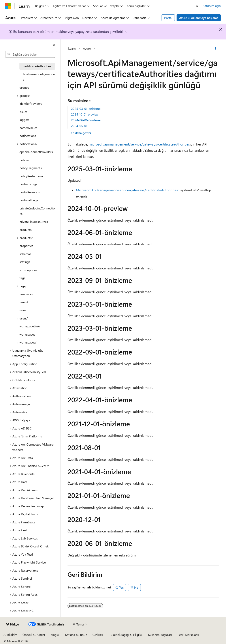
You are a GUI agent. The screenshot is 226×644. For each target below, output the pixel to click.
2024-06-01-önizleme (86, 120)
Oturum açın (212, 6)
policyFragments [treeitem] (31, 168)
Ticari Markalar (187, 635)
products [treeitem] (25, 230)
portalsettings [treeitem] (29, 200)
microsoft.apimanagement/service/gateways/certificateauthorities (139, 144)
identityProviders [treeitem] (31, 104)
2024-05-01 (79, 126)
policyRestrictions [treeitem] (31, 176)
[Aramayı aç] (197, 6)
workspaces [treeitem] (27, 334)
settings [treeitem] (25, 262)
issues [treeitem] (23, 112)
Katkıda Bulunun (76, 635)
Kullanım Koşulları (160, 635)
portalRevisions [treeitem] (30, 192)
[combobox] (30, 54)
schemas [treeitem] (25, 254)
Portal (168, 18)
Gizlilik (97, 635)
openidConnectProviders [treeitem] (36, 152)
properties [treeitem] (26, 246)
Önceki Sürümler (34, 635)
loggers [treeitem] (24, 120)
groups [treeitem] (24, 87)
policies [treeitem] (24, 160)
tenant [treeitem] (24, 302)
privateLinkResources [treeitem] (34, 222)
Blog (54, 635)
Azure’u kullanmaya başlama (199, 18)
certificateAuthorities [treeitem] (37, 66)
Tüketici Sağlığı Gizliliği (124, 635)
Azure (87, 48)
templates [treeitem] (26, 294)
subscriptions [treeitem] (28, 270)
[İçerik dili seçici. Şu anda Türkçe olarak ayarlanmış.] (12, 624)
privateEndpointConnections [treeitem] (37, 211)
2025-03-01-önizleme (86, 109)
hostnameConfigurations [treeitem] (39, 77)
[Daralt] (54, 45)
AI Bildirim (10, 635)
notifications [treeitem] (28, 136)
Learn (72, 48)
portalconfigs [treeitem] (28, 184)
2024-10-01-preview (85, 114)
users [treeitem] (23, 310)
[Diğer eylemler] (215, 49)
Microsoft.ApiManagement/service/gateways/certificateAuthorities (127, 190)
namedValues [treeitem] (28, 128)
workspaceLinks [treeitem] (30, 326)
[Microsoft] (8, 6)
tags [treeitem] (22, 278)
